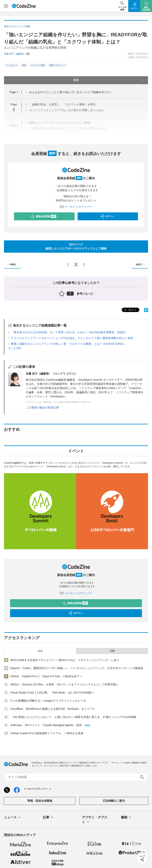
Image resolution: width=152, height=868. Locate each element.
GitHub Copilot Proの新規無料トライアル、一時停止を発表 (47, 733)
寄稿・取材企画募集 (40, 801)
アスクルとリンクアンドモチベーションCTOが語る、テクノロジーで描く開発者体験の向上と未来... (73, 338)
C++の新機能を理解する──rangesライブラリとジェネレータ (48, 701)
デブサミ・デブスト (95, 820)
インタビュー (11, 65)
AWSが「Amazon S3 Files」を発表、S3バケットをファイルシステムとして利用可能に (64, 684)
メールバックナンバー (76, 207)
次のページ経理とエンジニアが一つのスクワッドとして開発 (76, 246)
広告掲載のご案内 (114, 801)
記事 (48, 817)
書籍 (126, 817)
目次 (109, 80)
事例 (24, 65)
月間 (112, 651)
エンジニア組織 (38, 65)
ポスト (130, 310)
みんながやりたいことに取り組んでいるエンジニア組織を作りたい (71, 92)
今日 (40, 651)
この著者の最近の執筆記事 (42, 408)
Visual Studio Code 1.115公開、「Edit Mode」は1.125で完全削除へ (52, 693)
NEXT (141, 265)
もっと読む (15, 348)
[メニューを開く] (6, 6)
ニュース (13, 817)
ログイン (107, 216)
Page (14, 92)
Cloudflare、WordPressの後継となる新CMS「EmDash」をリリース (53, 709)
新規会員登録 (43, 216)
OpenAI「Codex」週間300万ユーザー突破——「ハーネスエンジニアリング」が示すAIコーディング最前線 (77, 668)
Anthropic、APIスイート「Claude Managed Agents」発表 (46, 725)
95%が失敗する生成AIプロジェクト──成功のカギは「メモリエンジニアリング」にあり (65, 660)
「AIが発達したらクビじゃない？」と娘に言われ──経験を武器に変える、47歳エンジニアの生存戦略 (73, 717)
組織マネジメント (57, 65)
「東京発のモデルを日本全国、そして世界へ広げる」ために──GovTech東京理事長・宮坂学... (69, 332)
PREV (11, 265)
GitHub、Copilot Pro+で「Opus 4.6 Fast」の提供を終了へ (46, 676)
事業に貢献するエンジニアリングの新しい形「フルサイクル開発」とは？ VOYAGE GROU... (68, 344)
